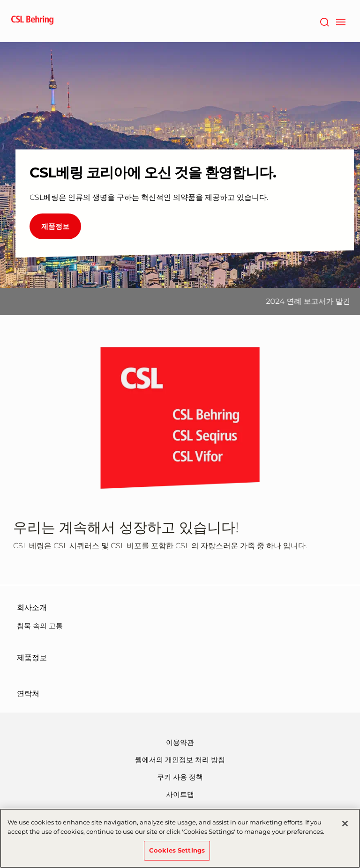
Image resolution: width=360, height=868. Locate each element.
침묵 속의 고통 (40, 626)
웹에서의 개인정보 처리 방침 (180, 760)
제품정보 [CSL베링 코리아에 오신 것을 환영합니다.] (55, 226)
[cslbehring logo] (32, 21)
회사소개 (32, 607)
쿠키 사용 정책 (180, 777)
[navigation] (341, 21)
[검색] (324, 21)
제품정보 (32, 658)
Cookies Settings (177, 854)
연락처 (28, 694)
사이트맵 (180, 794)
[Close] (345, 827)
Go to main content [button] (0, 0)
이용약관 (180, 742)
